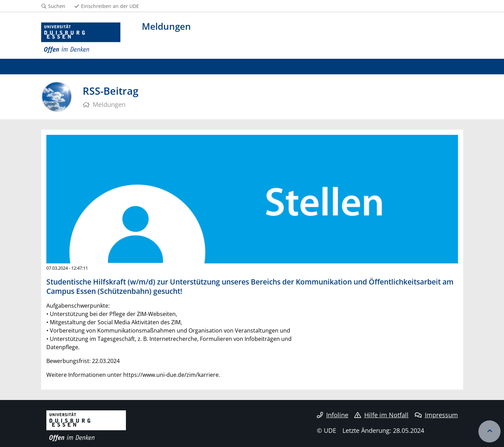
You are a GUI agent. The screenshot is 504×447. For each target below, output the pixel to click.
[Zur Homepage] (81, 38)
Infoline (333, 415)
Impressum (436, 415)
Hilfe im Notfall (381, 415)
